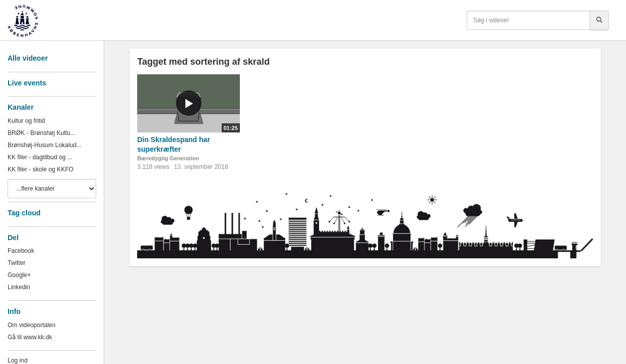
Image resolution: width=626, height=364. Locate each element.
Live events (27, 83)
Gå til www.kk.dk (30, 337)
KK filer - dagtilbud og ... (40, 157)
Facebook (21, 251)
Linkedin (19, 287)
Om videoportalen (32, 325)
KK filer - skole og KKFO (40, 169)
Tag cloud (24, 213)
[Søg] (599, 20)
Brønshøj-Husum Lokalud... (45, 145)
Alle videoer (28, 58)
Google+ (19, 275)
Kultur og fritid (26, 121)
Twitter (16, 263)
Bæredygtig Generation (168, 158)
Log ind (17, 360)
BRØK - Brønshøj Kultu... (41, 133)
